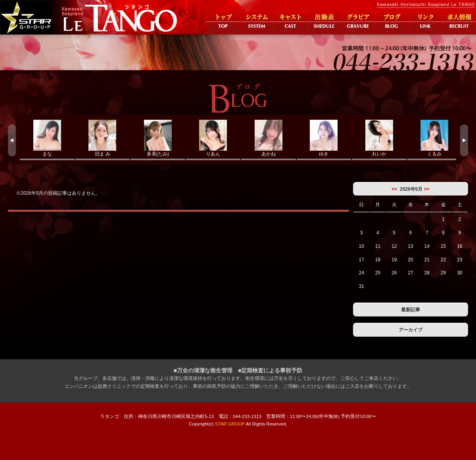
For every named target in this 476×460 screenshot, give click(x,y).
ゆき (324, 138)
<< (394, 189)
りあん (213, 138)
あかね (269, 138)
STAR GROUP (230, 424)
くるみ (435, 138)
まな (47, 138)
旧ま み (103, 138)
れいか (379, 138)
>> (427, 189)
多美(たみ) (158, 138)
